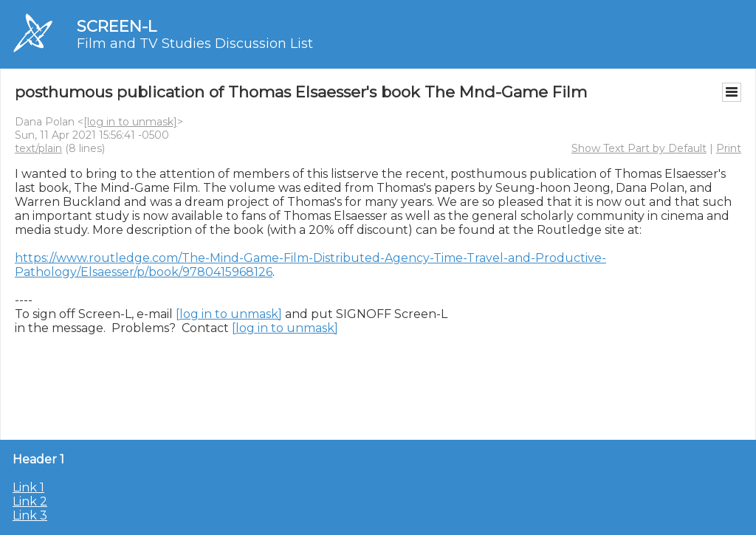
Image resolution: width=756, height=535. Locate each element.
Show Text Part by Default (639, 148)
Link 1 (28, 487)
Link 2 (30, 501)
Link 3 (30, 515)
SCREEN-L (117, 26)
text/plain (38, 148)
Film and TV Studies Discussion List (195, 44)
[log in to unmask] (130, 122)
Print (729, 148)
